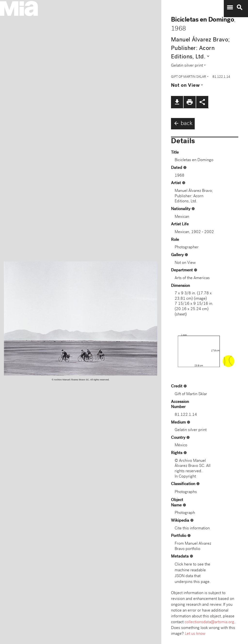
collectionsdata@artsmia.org (209, 622)
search (240, 8)
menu (230, 8)
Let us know (195, 634)
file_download (177, 102)
